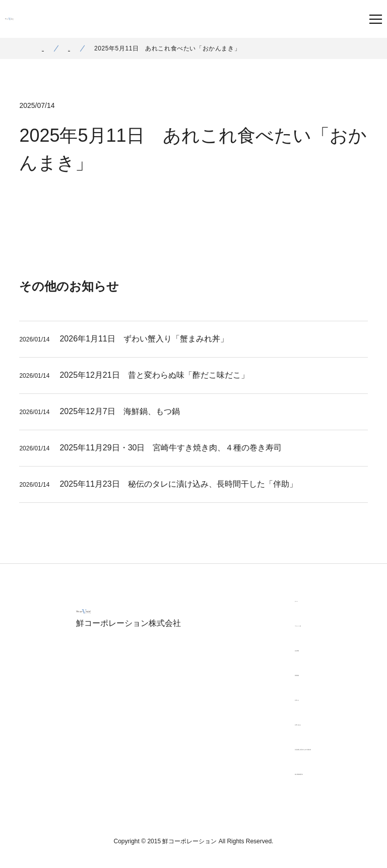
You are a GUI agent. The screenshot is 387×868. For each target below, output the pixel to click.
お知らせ (98, 48)
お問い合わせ (248, 723)
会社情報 (241, 649)
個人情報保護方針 (255, 773)
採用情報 (241, 674)
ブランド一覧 (248, 624)
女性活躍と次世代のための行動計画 (284, 748)
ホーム (51, 48)
